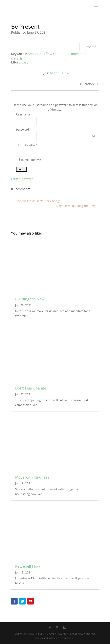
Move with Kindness (32, 477)
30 (97, 84)
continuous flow (40, 54)
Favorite (88, 47)
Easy (25, 62)
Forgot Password (22, 179)
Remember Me (29, 160)
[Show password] (93, 136)
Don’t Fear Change (31, 388)
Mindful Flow (59, 73)
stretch (17, 59)
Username (23, 114)
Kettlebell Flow (28, 566)
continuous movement (70, 54)
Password (23, 129)
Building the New (30, 299)
